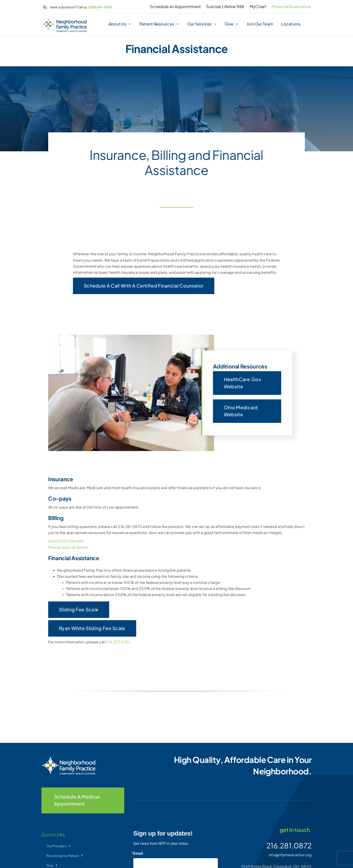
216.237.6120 (118, 642)
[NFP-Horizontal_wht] (68, 758)
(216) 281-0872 (100, 7)
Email (138, 854)
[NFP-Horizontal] (65, 20)
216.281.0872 (289, 845)
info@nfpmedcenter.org (290, 855)
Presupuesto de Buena (68, 547)
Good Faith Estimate (66, 541)
